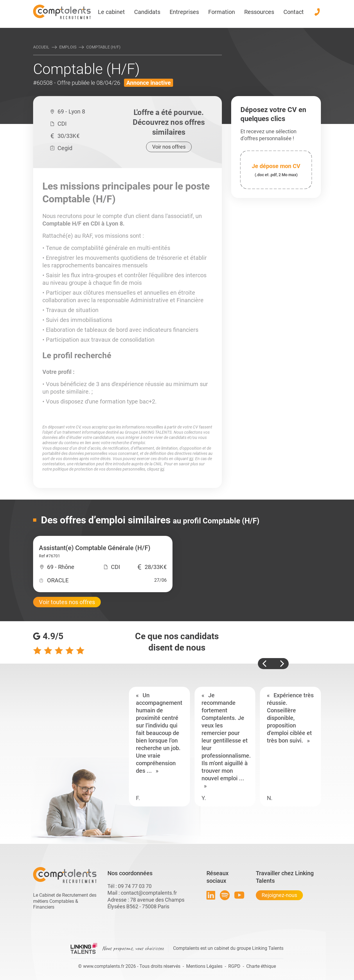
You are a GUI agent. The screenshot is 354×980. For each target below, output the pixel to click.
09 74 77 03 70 (135, 886)
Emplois (68, 47)
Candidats (147, 12)
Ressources (259, 12)
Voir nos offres (169, 147)
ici (191, 459)
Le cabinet (111, 12)
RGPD (234, 966)
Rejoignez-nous (279, 895)
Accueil (41, 47)
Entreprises (184, 12)
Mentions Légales (204, 966)
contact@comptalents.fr (149, 893)
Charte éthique (261, 966)
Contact (294, 12)
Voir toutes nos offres (67, 602)
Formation (222, 12)
